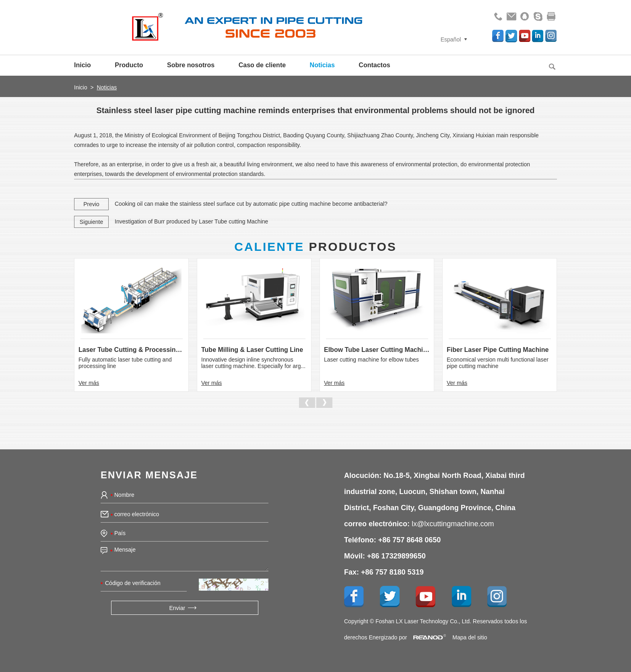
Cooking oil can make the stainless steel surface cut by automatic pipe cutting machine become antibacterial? (251, 204)
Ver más (89, 383)
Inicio (82, 65)
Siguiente (91, 222)
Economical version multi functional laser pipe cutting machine (498, 363)
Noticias (322, 65)
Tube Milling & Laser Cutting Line (252, 350)
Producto (129, 65)
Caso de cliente (262, 65)
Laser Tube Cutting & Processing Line (131, 350)
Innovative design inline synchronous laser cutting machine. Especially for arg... (253, 363)
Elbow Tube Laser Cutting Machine (377, 350)
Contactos (374, 65)
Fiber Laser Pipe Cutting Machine (498, 350)
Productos (315, 247)
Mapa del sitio (470, 637)
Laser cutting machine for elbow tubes (371, 360)
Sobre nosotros (191, 65)
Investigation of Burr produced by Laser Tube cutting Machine (191, 221)
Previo (91, 204)
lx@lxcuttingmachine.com (453, 524)
